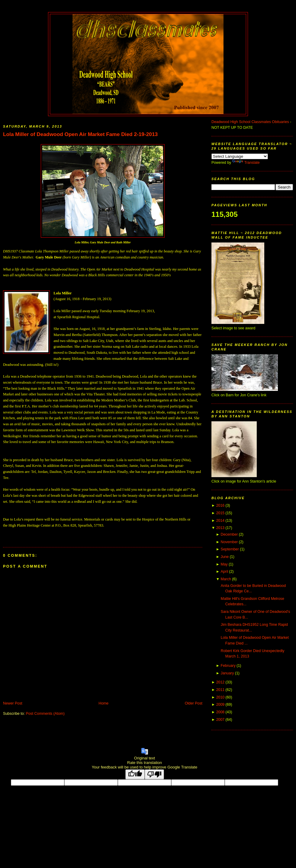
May (224, 564)
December (229, 534)
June (225, 557)
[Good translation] (135, 774)
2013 (220, 528)
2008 (220, 712)
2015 (220, 513)
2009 (220, 705)
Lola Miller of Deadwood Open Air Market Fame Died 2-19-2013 (80, 134)
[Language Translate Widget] (240, 156)
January (227, 673)
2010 (220, 697)
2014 (220, 521)
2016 (220, 505)
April (224, 572)
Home (103, 703)
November (229, 542)
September (230, 549)
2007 (220, 720)
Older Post (194, 703)
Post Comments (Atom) (45, 714)
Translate (246, 163)
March (226, 579)
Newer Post (13, 703)
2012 (220, 682)
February (228, 666)
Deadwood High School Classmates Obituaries (250, 122)
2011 (220, 690)
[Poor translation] (154, 774)
